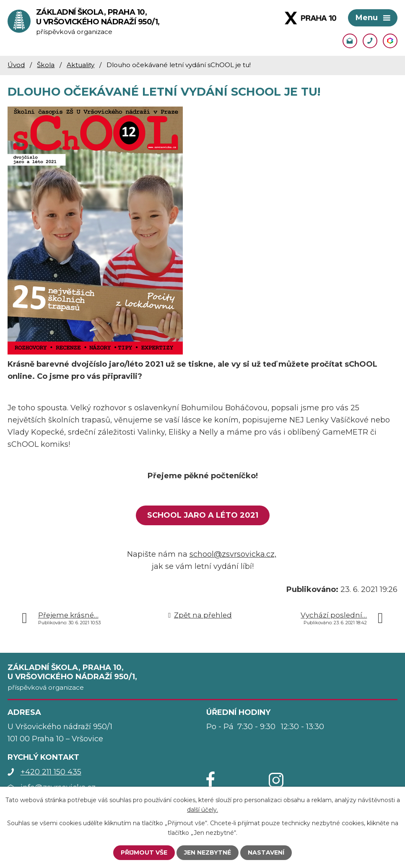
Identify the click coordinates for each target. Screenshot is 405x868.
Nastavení (266, 852)
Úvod (16, 65)
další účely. (202, 809)
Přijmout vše (144, 852)
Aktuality (80, 65)
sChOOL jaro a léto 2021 (203, 515)
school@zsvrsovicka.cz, (233, 554)
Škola (46, 65)
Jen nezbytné (208, 852)
